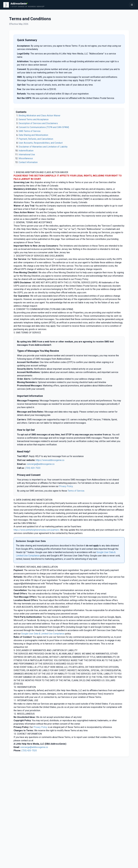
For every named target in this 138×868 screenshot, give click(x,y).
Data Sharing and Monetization (33, 135)
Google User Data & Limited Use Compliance (43, 634)
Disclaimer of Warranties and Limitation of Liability (43, 147)
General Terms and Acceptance (34, 119)
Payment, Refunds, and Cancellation (36, 139)
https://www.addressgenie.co (50, 460)
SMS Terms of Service (30, 131)
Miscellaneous (26, 158)
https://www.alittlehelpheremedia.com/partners (36, 530)
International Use (27, 154)
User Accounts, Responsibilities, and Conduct (41, 143)
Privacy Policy (66, 486)
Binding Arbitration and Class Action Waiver (39, 116)
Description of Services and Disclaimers (38, 123)
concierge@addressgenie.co (41, 464)
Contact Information (28, 162)
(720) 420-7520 (33, 468)
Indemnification (26, 151)
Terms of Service (76, 491)
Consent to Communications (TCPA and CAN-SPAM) (44, 127)
